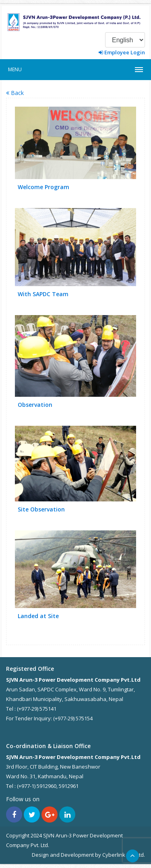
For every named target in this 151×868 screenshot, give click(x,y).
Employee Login (122, 52)
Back (15, 93)
